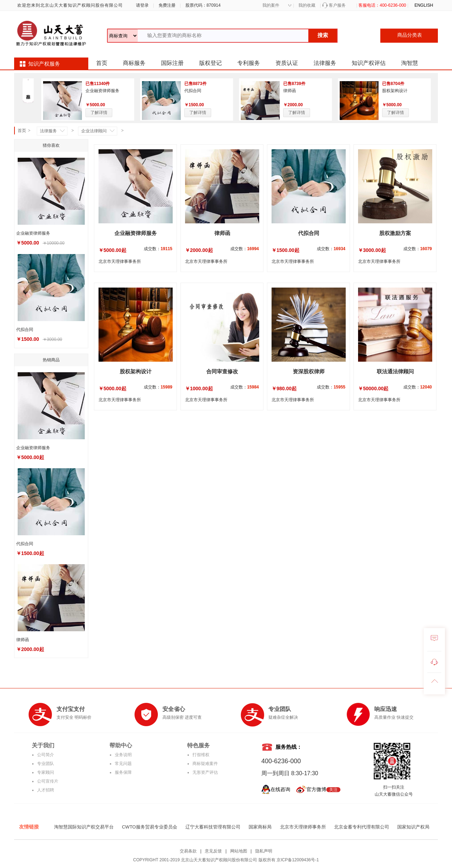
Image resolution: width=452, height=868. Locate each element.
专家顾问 (46, 772)
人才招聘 (46, 790)
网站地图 (239, 851)
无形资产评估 (205, 772)
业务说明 (123, 755)
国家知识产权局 (413, 827)
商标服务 (134, 63)
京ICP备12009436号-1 (298, 860)
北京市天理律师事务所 (303, 827)
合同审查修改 (222, 371)
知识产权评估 (369, 63)
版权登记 (210, 63)
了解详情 (99, 113)
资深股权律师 (309, 371)
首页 (102, 63)
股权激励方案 (395, 233)
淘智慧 (410, 63)
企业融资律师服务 (102, 91)
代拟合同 (193, 91)
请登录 (141, 5)
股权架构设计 (395, 91)
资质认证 (287, 63)
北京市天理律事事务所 (120, 261)
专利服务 (249, 63)
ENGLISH (424, 5)
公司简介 (46, 755)
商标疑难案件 (205, 764)
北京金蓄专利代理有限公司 (362, 827)
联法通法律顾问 (395, 371)
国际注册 (172, 63)
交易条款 (188, 851)
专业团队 (46, 764)
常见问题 (123, 764)
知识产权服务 (44, 64)
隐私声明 (264, 851)
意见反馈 (213, 851)
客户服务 (337, 5)
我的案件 (271, 5)
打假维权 (201, 755)
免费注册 (167, 5)
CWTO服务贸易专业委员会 (149, 827)
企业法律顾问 (94, 131)
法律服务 (325, 63)
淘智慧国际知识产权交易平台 (84, 827)
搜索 (323, 35)
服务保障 (123, 772)
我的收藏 (307, 5)
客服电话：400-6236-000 (382, 5)
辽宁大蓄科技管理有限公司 (213, 827)
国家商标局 (260, 827)
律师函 (290, 91)
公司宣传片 (48, 781)
